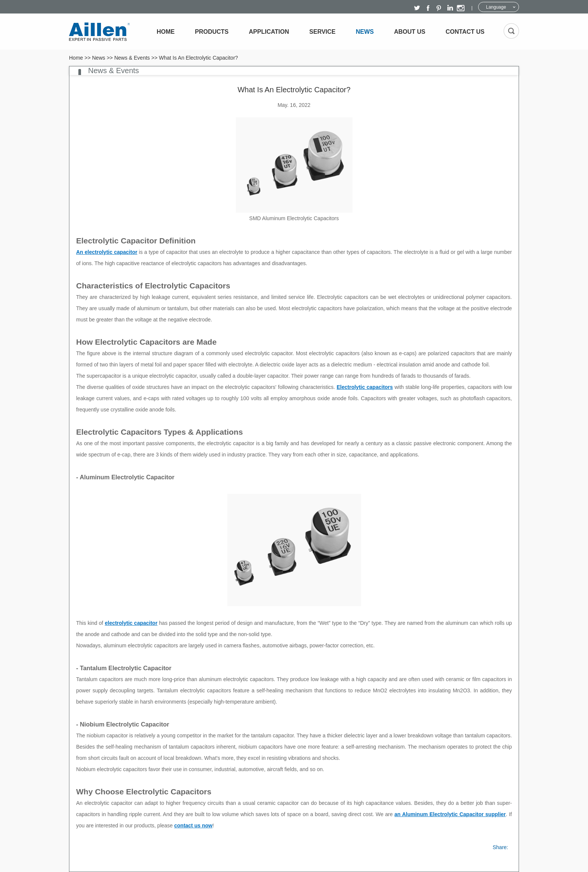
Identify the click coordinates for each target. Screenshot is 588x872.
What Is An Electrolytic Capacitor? (199, 58)
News (365, 32)
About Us (410, 32)
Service (322, 32)
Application (269, 32)
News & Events (132, 58)
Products (212, 32)
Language (496, 7)
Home (166, 32)
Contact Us (465, 32)
